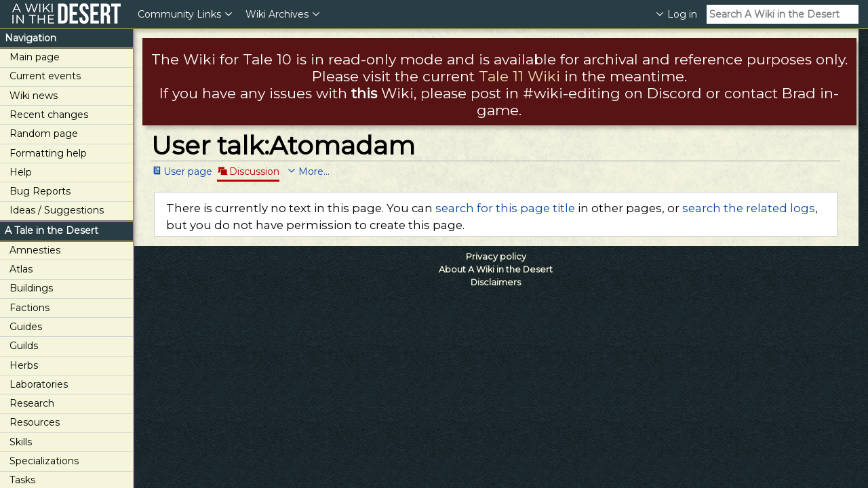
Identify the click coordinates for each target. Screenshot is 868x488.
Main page (35, 57)
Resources (35, 422)
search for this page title (505, 208)
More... (314, 171)
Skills (21, 442)
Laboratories (39, 384)
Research (32, 403)
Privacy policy (496, 257)
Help (21, 172)
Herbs (24, 365)
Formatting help (48, 153)
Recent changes (49, 115)
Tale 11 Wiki (519, 76)
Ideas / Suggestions (57, 210)
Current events (45, 76)
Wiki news (34, 96)
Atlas (21, 269)
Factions (29, 308)
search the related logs (749, 208)
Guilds (24, 346)
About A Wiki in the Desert (496, 269)
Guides (26, 327)
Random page (44, 134)
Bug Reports (40, 191)
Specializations (44, 461)
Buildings (31, 288)
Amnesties (35, 250)
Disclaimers (496, 282)
